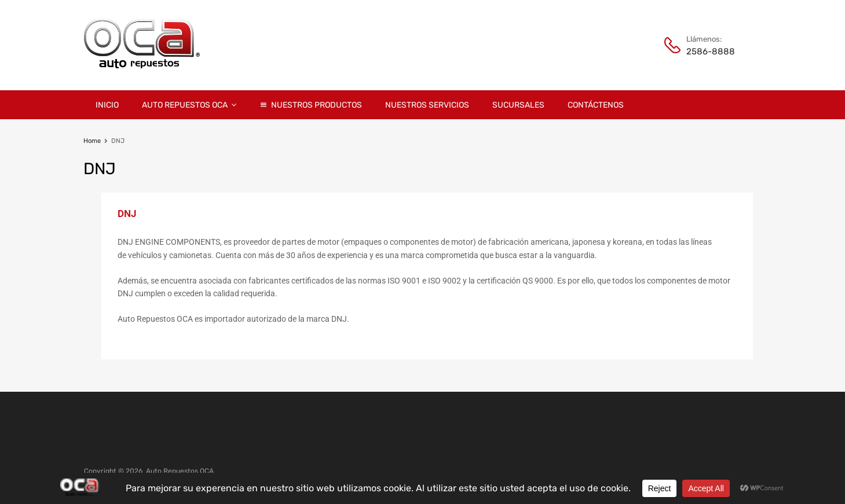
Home (92, 141)
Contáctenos (596, 105)
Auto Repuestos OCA (189, 105)
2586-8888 (711, 51)
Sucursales (518, 105)
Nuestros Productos (317, 105)
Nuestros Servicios (427, 105)
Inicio (107, 105)
